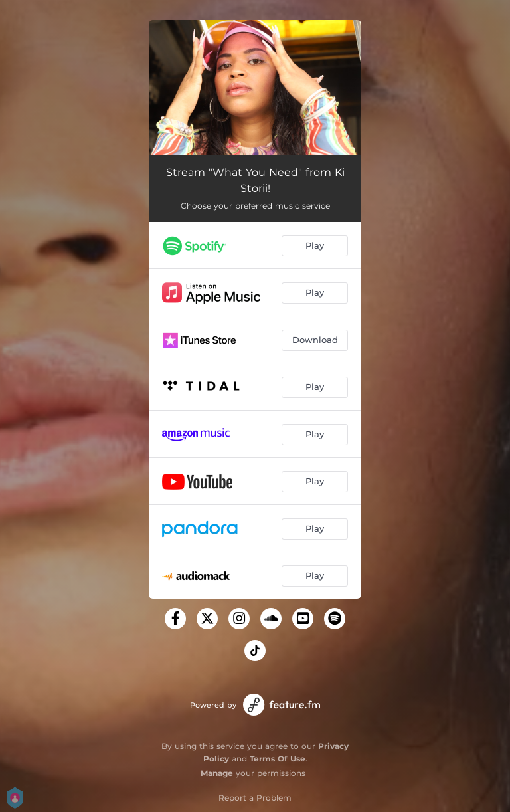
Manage (217, 773)
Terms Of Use (278, 759)
